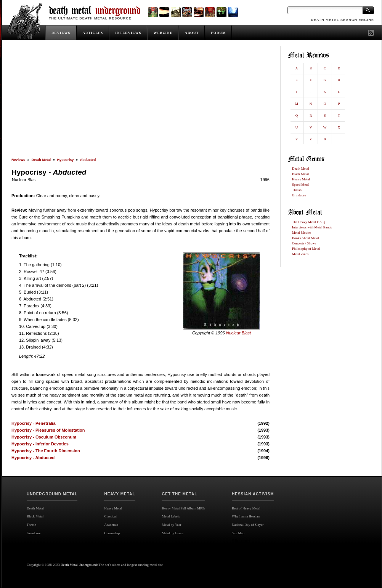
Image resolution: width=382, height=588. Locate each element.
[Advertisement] (140, 102)
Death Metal (41, 160)
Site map (241, 541)
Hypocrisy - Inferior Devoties (40, 444)
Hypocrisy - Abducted (33, 458)
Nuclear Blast (24, 180)
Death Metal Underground (79, 565)
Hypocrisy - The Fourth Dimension (46, 451)
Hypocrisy (66, 160)
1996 (265, 180)
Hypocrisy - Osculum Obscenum (44, 437)
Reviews (18, 160)
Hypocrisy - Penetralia (34, 423)
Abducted (88, 160)
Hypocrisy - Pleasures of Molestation (48, 430)
